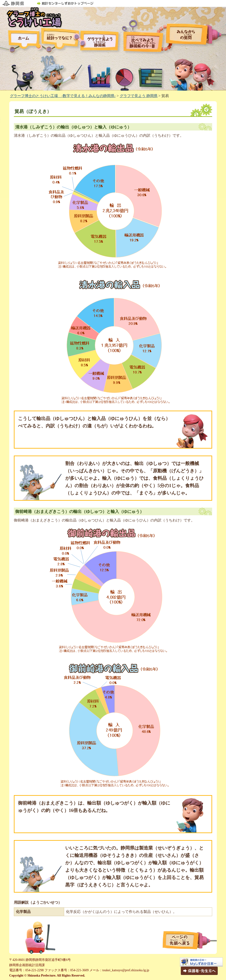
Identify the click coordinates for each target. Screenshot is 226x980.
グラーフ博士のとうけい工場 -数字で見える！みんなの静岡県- (63, 96)
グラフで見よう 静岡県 (139, 96)
